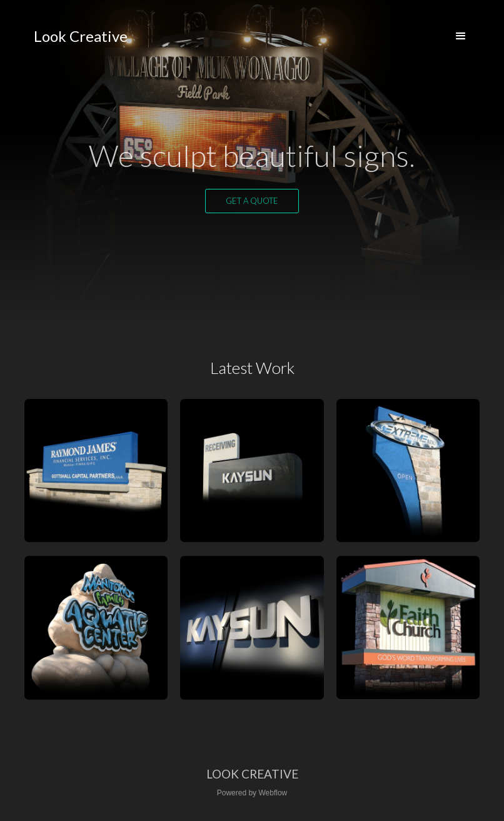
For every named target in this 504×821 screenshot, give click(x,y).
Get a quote (252, 201)
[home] (81, 36)
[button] (461, 36)
